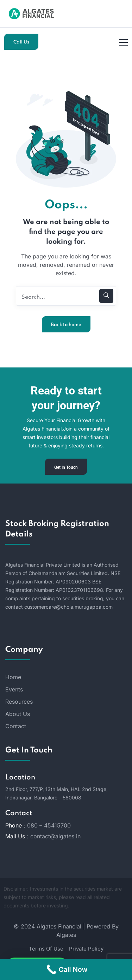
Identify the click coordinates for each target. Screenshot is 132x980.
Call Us (21, 42)
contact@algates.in (55, 836)
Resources (19, 702)
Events (14, 689)
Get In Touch (66, 467)
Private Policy (86, 949)
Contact (16, 726)
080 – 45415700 (49, 825)
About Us (18, 714)
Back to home (66, 325)
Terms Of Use (46, 949)
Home (13, 677)
